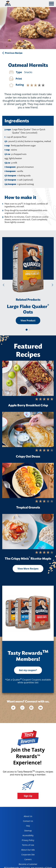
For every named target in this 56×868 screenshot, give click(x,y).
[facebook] (32, 708)
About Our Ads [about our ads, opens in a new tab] (26, 850)
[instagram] (23, 708)
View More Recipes (28, 569)
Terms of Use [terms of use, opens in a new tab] (25, 846)
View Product (28, 321)
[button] (4, 285)
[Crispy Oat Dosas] (28, 429)
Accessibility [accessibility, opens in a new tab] (25, 836)
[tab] (51, 4)
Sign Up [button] (28, 796)
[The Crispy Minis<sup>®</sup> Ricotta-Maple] (28, 532)
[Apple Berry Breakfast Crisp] (28, 378)
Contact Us (28, 821)
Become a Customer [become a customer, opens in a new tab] (27, 865)
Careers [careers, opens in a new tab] (24, 860)
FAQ (28, 826)
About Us (28, 816)
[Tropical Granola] (28, 480)
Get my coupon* (28, 670)
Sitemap (28, 831)
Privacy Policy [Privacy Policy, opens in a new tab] (25, 841)
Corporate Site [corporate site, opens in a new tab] (26, 855)
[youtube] (41, 708)
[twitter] (15, 708)
